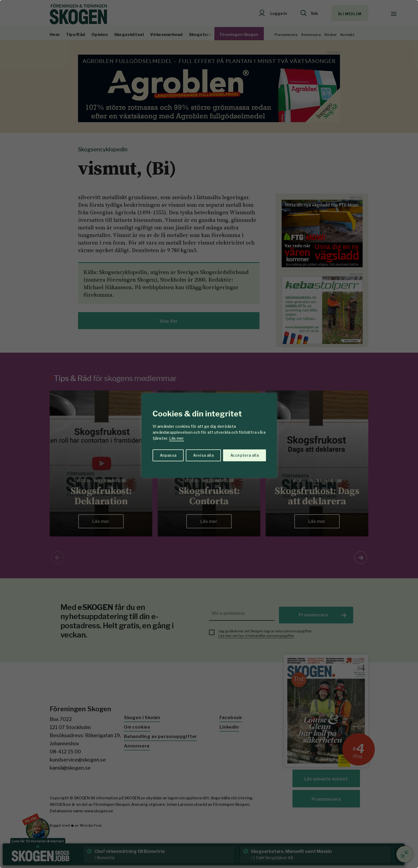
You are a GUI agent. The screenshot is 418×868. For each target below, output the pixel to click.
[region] (209, 434)
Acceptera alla (245, 455)
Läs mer (177, 438)
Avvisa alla (203, 455)
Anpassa (168, 455)
